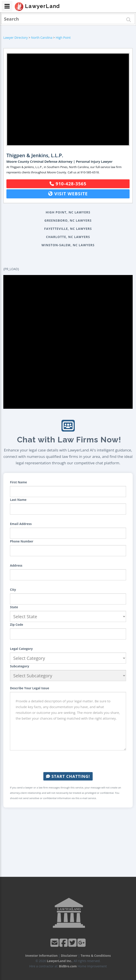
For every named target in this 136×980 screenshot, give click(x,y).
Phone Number (22, 541)
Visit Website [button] (68, 194)
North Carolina (42, 38)
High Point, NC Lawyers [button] (68, 212)
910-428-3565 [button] (68, 184)
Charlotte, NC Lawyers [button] (68, 237)
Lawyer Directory (15, 38)
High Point (63, 38)
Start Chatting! (68, 776)
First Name (18, 482)
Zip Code (17, 625)
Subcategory (20, 666)
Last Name (18, 500)
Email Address (21, 524)
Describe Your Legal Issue (30, 688)
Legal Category (21, 649)
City (13, 590)
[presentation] (68, 761)
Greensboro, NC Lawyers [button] (68, 220)
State (14, 607)
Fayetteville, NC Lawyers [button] (68, 229)
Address (16, 565)
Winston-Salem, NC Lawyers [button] (68, 245)
